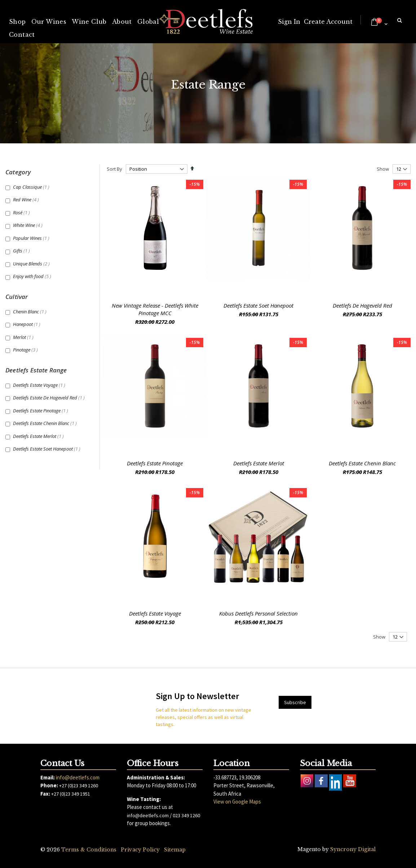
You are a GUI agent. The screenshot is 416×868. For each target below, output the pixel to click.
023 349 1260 (186, 815)
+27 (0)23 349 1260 (79, 786)
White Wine (29, 225)
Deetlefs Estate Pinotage (155, 463)
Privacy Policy (140, 850)
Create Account (328, 22)
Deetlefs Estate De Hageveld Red (50, 398)
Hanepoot (28, 324)
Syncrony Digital (353, 849)
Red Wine (27, 200)
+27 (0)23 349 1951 (71, 794)
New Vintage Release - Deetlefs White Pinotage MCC (155, 309)
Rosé (22, 212)
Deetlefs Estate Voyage (155, 613)
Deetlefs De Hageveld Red (362, 305)
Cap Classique (32, 187)
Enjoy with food (33, 276)
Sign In (289, 22)
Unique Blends (32, 264)
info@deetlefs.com (78, 777)
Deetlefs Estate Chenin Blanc (362, 463)
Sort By (114, 169)
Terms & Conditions (89, 850)
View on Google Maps (237, 802)
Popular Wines (32, 238)
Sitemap (175, 850)
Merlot (24, 337)
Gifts (22, 251)
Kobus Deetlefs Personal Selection (258, 613)
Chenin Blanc (31, 312)
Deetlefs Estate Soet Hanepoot (258, 305)
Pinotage (26, 350)
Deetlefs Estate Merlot (259, 463)
